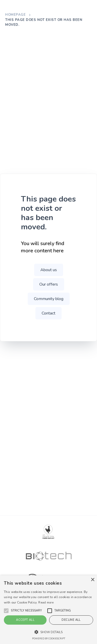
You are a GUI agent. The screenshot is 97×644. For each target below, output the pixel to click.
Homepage (15, 15)
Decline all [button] (71, 620)
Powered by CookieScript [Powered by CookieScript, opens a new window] (49, 639)
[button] (26, 611)
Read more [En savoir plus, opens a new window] (46, 603)
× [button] (92, 580)
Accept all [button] (25, 620)
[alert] (48, 610)
